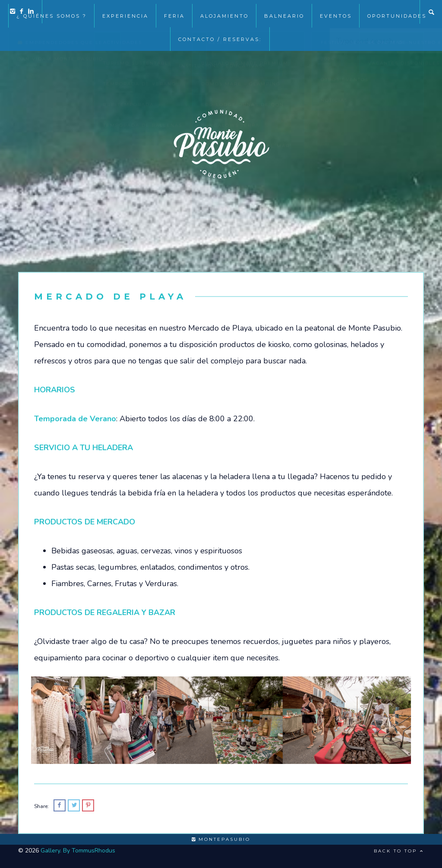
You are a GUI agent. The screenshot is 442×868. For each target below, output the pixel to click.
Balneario (284, 12)
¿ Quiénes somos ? (52, 12)
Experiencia (125, 12)
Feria (174, 12)
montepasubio (221, 839)
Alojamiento (224, 12)
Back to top (399, 851)
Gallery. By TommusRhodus (78, 851)
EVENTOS (336, 12)
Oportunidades (397, 12)
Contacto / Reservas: (220, 35)
